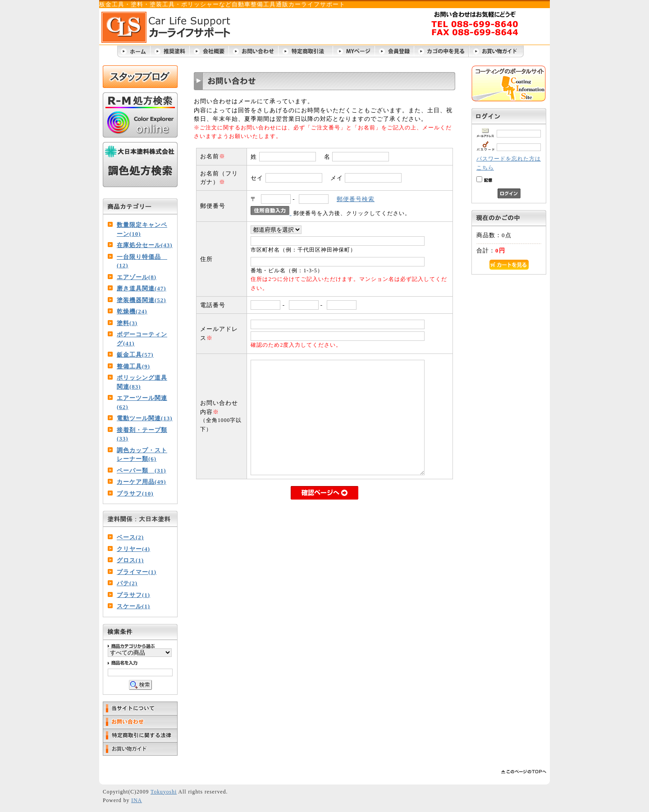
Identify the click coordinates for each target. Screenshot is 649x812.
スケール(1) (133, 606)
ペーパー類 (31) (142, 470)
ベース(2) (130, 537)
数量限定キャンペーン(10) (142, 229)
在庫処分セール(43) (145, 245)
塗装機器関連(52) (142, 300)
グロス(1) (130, 560)
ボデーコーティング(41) (142, 339)
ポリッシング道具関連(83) (142, 382)
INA (137, 801)
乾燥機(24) (132, 311)
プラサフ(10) (135, 493)
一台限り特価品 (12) (142, 261)
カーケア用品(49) (142, 482)
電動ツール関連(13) (145, 418)
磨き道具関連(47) (142, 288)
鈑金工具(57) (135, 355)
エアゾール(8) (137, 277)
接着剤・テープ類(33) (142, 434)
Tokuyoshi (164, 792)
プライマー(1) (137, 572)
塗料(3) (127, 323)
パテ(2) (127, 583)
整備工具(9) (133, 366)
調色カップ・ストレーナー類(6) (142, 455)
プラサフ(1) (133, 595)
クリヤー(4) (133, 549)
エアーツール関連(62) (142, 402)
